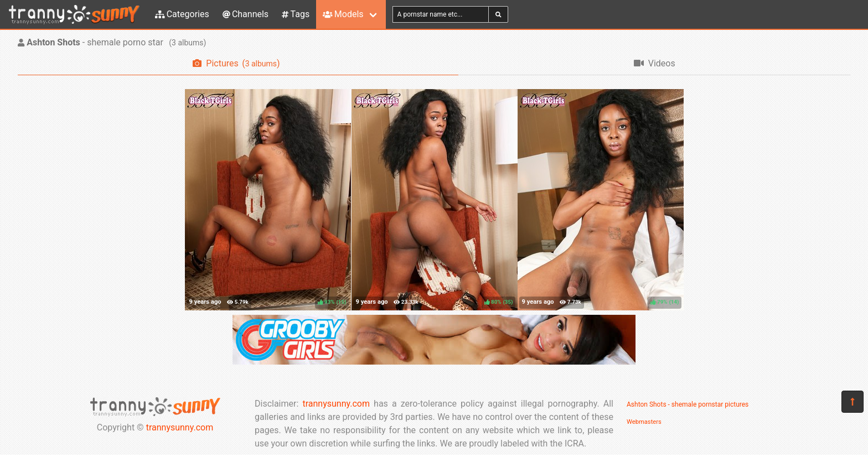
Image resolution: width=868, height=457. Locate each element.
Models (343, 14)
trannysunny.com (180, 427)
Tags (296, 14)
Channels (246, 14)
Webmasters (644, 422)
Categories (182, 14)
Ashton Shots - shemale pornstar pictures (688, 404)
